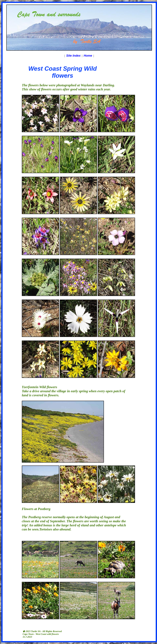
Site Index (73, 56)
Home (88, 56)
